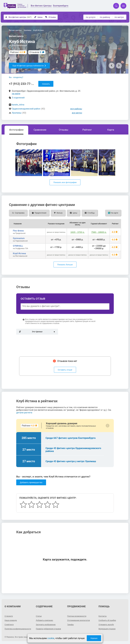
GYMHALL (18, 246)
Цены (38, 17)
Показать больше (65, 265)
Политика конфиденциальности (18, 629)
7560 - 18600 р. (99, 232)
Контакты (103, 616)
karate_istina (18, 105)
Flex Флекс (18, 231)
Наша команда (11, 620)
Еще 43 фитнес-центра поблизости (29, 66)
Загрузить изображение (46, 625)
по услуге (91, 17)
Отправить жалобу (106, 625)
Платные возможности (77, 616)
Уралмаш (17, 113)
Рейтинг (87, 130)
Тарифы (71, 625)
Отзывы (51, 17)
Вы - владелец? (16, 77)
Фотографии (16, 130)
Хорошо (94, 638)
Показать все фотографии (65, 182)
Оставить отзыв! (65, 370)
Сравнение (40, 130)
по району (105, 17)
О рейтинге (9, 625)
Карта (111, 130)
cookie (51, 638)
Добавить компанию (44, 620)
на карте (16, 94)
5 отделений (18, 98)
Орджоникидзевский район (26, 109)
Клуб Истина (19, 253)
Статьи (39, 616)
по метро (119, 17)
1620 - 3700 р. (78, 232)
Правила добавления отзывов (48, 629)
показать (46, 84)
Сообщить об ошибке (107, 620)
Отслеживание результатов (79, 620)
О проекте (9, 616)
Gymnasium (19, 238)
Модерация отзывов (107, 629)
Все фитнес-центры (18, 17)
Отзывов (35, 52)
